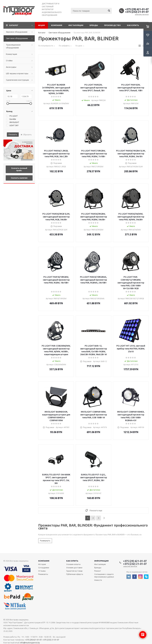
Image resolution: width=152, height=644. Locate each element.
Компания (57, 25)
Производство (112, 25)
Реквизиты (43, 574)
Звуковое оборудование (17, 32)
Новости (98, 580)
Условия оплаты (73, 564)
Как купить (133, 25)
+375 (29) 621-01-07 (137, 9)
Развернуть (45, 541)
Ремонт (98, 571)
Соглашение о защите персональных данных (104, 575)
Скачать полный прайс (19, 169)
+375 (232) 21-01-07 (137, 12)
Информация (101, 561)
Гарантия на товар (74, 571)
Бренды (94, 25)
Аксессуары (11, 67)
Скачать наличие (19, 178)
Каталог (14, 25)
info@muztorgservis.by (30, 643)
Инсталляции (76, 25)
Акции (41, 25)
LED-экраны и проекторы (17, 73)
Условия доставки (74, 568)
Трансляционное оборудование (13, 46)
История (42, 564)
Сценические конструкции (17, 80)
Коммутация (11, 54)
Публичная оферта (75, 574)
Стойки (9, 61)
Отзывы (42, 571)
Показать (13, 134)
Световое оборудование (17, 38)
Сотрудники (44, 568)
